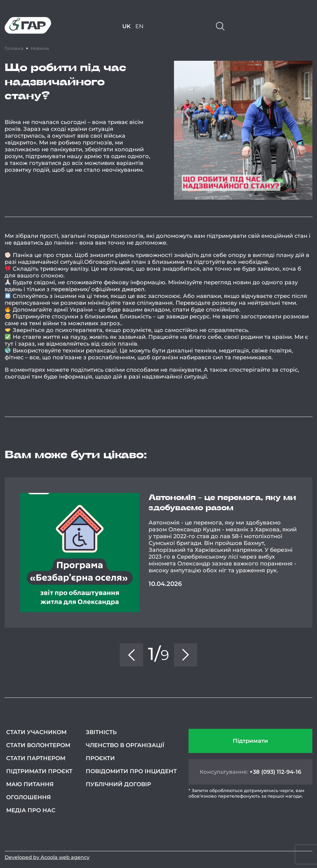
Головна (14, 48)
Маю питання (30, 784)
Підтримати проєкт (39, 771)
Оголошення (28, 797)
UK (126, 26)
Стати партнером (36, 758)
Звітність (101, 732)
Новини (40, 48)
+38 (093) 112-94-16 (275, 772)
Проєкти (100, 758)
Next (312, 553)
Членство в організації (125, 745)
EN (139, 26)
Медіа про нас (31, 810)
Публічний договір (118, 784)
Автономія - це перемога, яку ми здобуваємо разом (222, 503)
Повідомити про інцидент (131, 771)
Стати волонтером (38, 745)
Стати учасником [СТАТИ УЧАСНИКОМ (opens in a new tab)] (36, 732)
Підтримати (250, 741)
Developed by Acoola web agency (47, 857)
